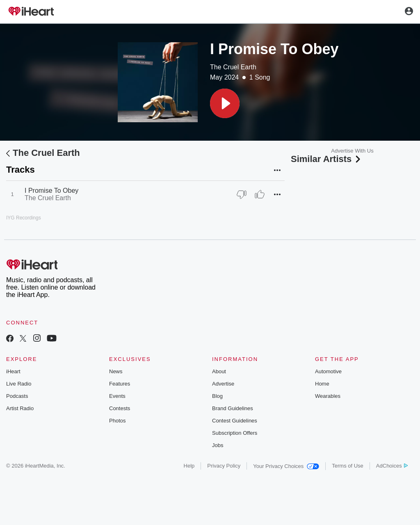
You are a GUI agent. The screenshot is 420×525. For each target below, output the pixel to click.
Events (117, 396)
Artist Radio (20, 408)
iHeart (13, 371)
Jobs (218, 445)
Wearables (328, 396)
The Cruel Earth (233, 67)
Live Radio (19, 384)
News (116, 371)
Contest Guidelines (235, 421)
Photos (117, 421)
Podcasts (17, 396)
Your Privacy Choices (286, 466)
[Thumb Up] (260, 194)
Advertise (223, 384)
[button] (225, 103)
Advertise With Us (352, 151)
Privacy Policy (224, 466)
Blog (217, 396)
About (219, 371)
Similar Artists (326, 159)
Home (322, 384)
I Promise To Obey (51, 191)
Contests (120, 408)
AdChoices (392, 466)
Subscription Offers (235, 433)
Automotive (328, 371)
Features (120, 384)
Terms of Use (348, 466)
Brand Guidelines (233, 408)
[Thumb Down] (242, 194)
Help (189, 466)
